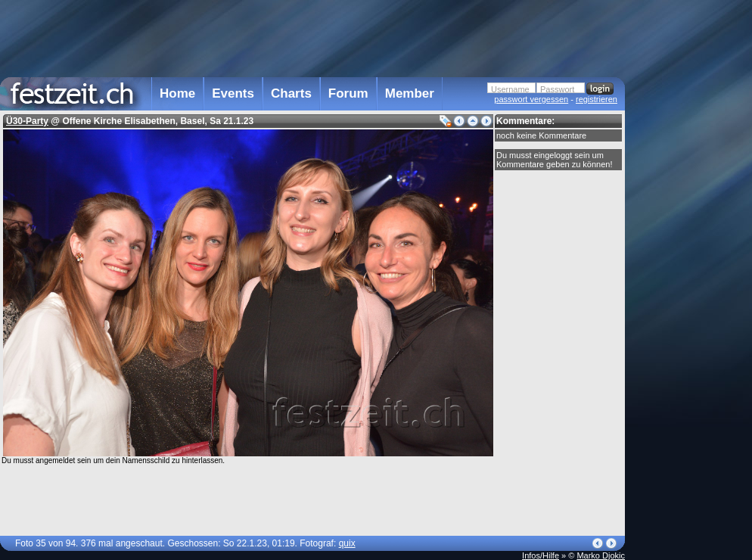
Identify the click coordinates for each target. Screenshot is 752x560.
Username (510, 89)
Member (410, 93)
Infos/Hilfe (541, 555)
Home (177, 93)
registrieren (597, 99)
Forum (348, 93)
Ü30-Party (27, 121)
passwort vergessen (531, 99)
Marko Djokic (601, 555)
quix (347, 543)
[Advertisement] (677, 305)
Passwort (557, 89)
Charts (291, 93)
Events (233, 93)
